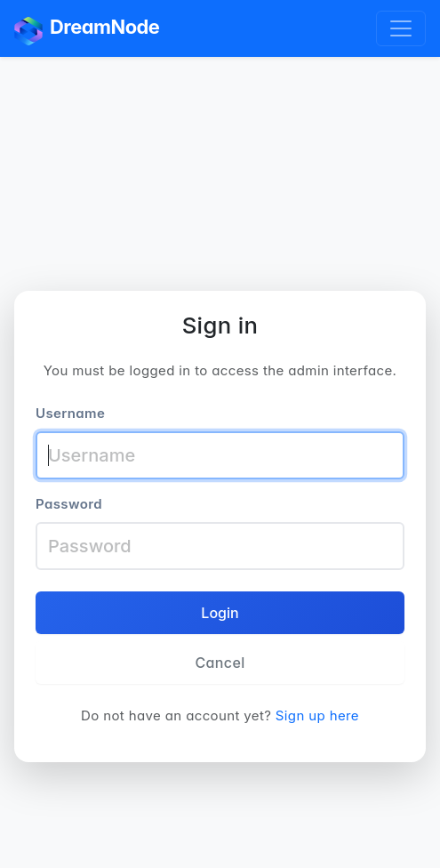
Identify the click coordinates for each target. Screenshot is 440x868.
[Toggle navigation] (401, 28)
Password (69, 504)
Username (70, 413)
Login (220, 613)
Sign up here (317, 715)
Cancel (220, 663)
